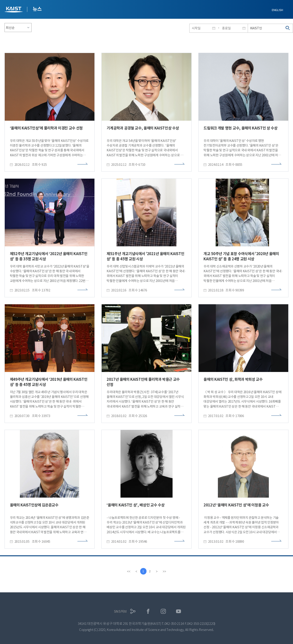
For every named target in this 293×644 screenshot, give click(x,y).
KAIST (14, 10)
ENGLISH (277, 10)
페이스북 (148, 611)
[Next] (157, 571)
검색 (288, 28)
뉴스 (37, 9)
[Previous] (136, 571)
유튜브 (179, 611)
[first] (128, 571)
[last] (165, 571)
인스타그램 (163, 611)
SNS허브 (120, 611)
